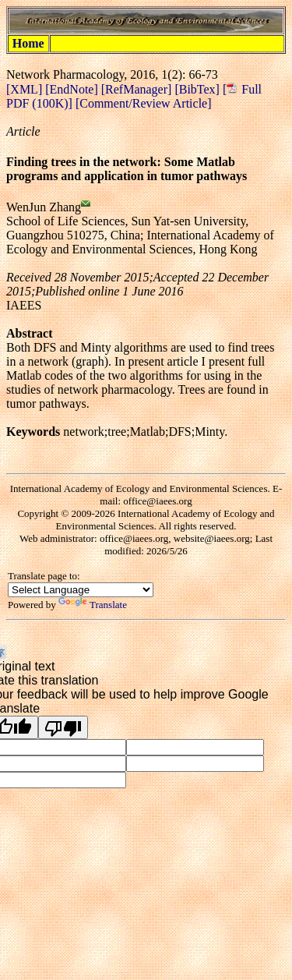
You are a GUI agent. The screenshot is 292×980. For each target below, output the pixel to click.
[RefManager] (138, 89)
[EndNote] (73, 89)
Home (28, 43)
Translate (93, 605)
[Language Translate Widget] (81, 590)
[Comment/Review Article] (142, 103)
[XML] (26, 89)
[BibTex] (199, 89)
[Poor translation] (63, 727)
